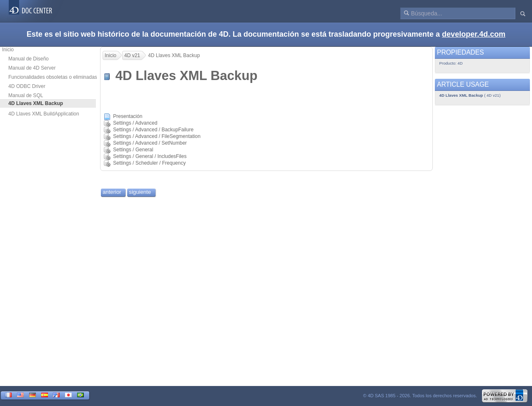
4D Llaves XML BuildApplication (44, 114)
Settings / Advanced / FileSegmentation (157, 136)
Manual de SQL (26, 95)
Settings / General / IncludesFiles (150, 156)
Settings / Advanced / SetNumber (150, 143)
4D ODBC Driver (27, 86)
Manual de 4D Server (32, 68)
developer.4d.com (474, 34)
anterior (112, 192)
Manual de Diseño (29, 59)
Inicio (8, 50)
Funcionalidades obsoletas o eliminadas (53, 77)
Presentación (128, 116)
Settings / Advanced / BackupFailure (153, 130)
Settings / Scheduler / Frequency (149, 163)
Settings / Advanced (135, 123)
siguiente (140, 192)
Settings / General (133, 150)
